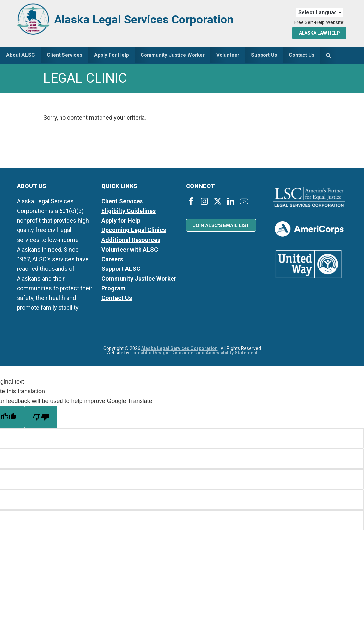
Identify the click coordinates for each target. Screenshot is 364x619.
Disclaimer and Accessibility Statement (214, 354)
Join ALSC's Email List (221, 227)
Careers (112, 261)
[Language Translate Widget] (319, 12)
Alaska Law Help (319, 33)
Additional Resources (131, 241)
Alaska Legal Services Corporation (155, 19)
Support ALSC (121, 270)
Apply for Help (121, 222)
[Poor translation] (41, 418)
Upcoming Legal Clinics (134, 232)
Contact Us (117, 299)
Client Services (122, 203)
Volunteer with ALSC (130, 251)
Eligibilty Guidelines (129, 212)
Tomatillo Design (149, 354)
